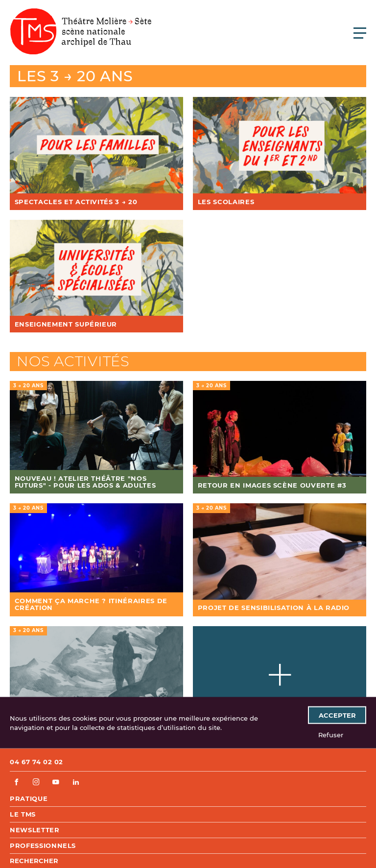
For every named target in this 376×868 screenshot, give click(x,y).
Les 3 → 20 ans (75, 76)
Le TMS (23, 814)
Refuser (331, 734)
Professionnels (43, 845)
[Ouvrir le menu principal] (360, 33)
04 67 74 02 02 (36, 762)
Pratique (29, 798)
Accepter (337, 715)
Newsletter (35, 830)
